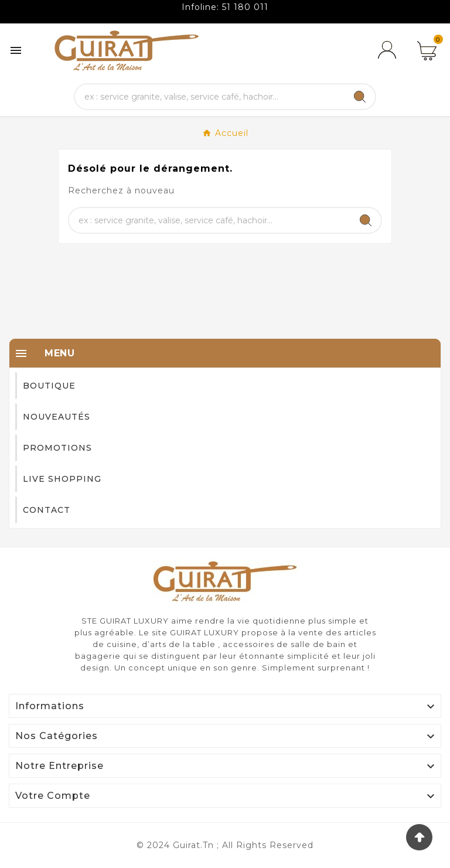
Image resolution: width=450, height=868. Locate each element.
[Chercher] (210, 97)
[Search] (360, 97)
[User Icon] (389, 50)
